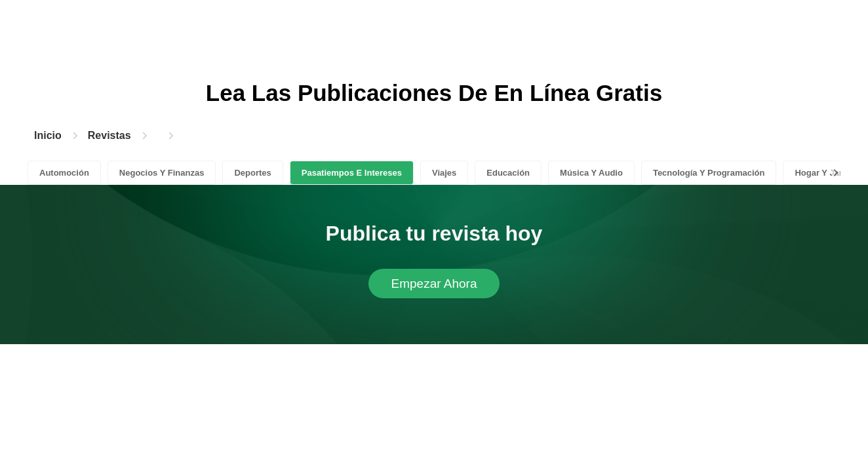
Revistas (109, 135)
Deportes (252, 173)
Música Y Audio (591, 173)
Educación (508, 173)
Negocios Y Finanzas (162, 173)
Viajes (444, 173)
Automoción (64, 173)
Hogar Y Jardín (825, 173)
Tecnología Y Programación (709, 173)
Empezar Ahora (434, 284)
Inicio (48, 135)
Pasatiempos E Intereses (352, 173)
